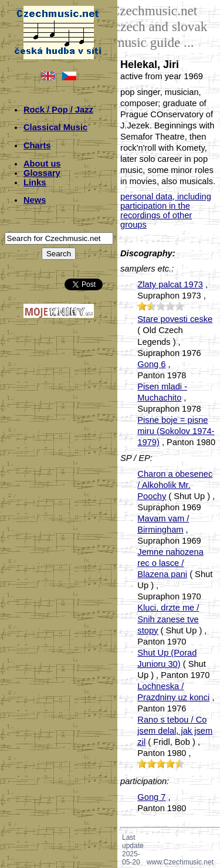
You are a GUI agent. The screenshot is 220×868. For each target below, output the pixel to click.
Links (35, 182)
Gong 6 (151, 364)
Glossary (42, 173)
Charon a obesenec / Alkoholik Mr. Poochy (175, 485)
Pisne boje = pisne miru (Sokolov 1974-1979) (176, 431)
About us (42, 164)
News (35, 200)
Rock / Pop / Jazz (58, 110)
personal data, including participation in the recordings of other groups (166, 211)
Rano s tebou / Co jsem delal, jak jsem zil (175, 731)
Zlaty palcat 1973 (170, 284)
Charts (37, 145)
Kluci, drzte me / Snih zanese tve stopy (168, 619)
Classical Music (55, 127)
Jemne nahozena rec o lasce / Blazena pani (170, 563)
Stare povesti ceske (175, 319)
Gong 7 (151, 797)
